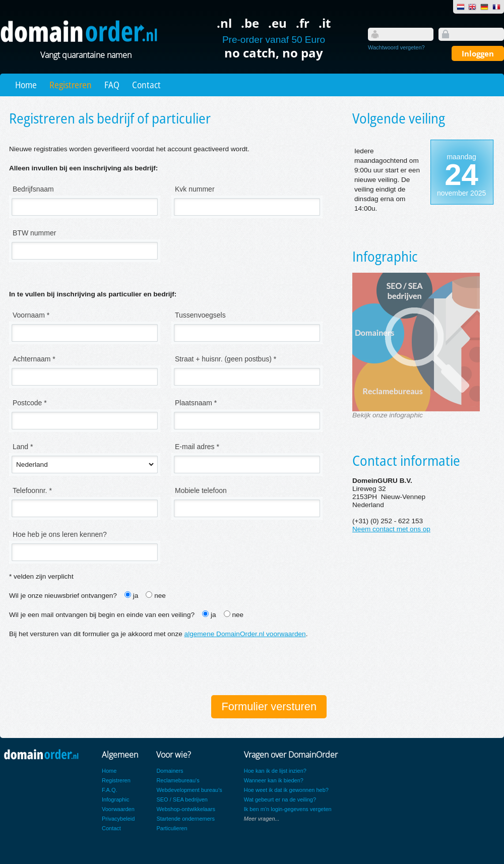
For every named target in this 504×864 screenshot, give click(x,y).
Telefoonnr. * (32, 490)
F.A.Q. (110, 790)
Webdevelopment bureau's (189, 790)
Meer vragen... (262, 819)
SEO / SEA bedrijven (182, 799)
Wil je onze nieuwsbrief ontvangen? (63, 596)
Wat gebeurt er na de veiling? (280, 799)
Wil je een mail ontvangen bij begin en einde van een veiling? (102, 615)
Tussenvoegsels (200, 315)
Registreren (71, 85)
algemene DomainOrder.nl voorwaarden (245, 634)
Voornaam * (31, 315)
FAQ (112, 85)
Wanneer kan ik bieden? (274, 780)
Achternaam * (34, 359)
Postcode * (30, 403)
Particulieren (172, 828)
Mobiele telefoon (201, 490)
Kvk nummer (195, 189)
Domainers (170, 771)
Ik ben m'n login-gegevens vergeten (288, 809)
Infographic (115, 799)
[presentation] (86, 668)
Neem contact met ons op (391, 529)
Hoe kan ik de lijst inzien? (275, 771)
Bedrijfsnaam (33, 189)
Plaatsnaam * (196, 403)
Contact (146, 85)
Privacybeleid (118, 819)
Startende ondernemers (185, 819)
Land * (23, 447)
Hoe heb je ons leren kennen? (60, 534)
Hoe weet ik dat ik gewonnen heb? (286, 790)
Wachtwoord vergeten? (396, 47)
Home (26, 85)
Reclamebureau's (178, 780)
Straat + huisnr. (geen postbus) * (226, 359)
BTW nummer (34, 233)
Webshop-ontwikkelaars (186, 809)
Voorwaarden (118, 809)
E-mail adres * (197, 447)
